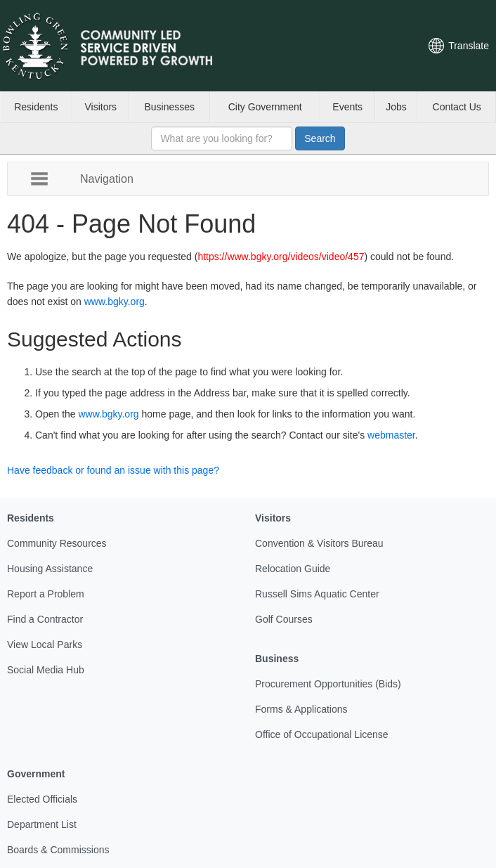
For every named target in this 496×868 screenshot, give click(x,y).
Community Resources (57, 543)
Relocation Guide (293, 569)
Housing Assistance (50, 569)
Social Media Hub (46, 670)
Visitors (100, 107)
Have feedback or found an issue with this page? (113, 470)
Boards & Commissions (58, 850)
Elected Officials (42, 799)
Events (347, 107)
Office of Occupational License (322, 734)
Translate (469, 46)
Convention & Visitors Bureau (319, 543)
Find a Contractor (45, 619)
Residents (36, 107)
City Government (265, 107)
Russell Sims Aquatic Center (317, 594)
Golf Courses (284, 619)
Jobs (396, 107)
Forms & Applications (301, 709)
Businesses (169, 107)
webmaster (391, 435)
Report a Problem (46, 594)
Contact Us (457, 107)
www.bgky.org (115, 302)
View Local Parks (45, 644)
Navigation (107, 179)
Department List (42, 824)
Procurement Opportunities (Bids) (328, 684)
